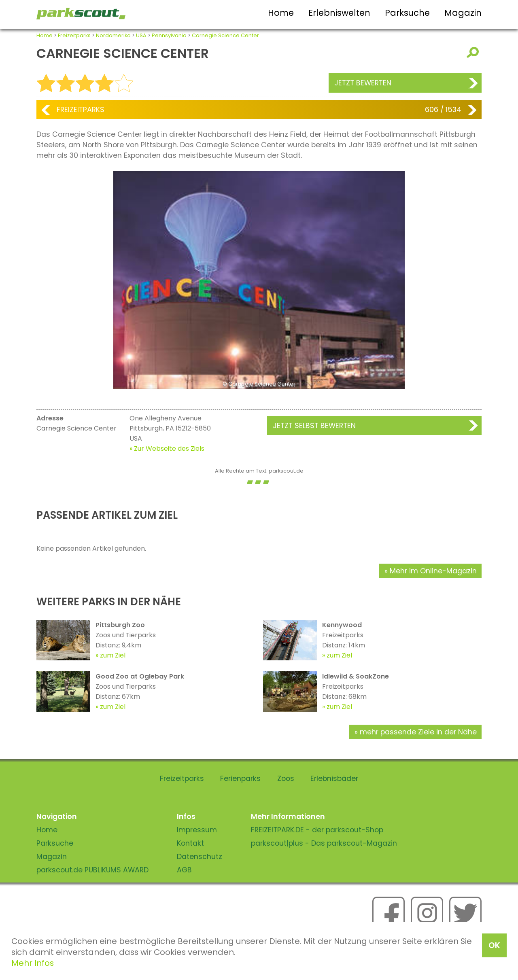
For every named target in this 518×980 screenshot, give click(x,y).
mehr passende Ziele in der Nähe (418, 732)
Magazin (463, 13)
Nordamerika (113, 35)
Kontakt (190, 843)
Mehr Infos (33, 963)
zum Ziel (113, 655)
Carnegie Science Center (225, 35)
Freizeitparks (74, 35)
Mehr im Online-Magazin (433, 571)
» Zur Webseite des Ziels (167, 449)
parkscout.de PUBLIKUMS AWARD (92, 870)
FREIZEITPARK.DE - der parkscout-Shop (317, 830)
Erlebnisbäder (334, 778)
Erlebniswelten (339, 13)
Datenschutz (200, 857)
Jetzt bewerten (363, 83)
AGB (184, 870)
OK (494, 945)
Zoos (286, 778)
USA (141, 35)
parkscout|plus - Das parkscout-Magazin (324, 843)
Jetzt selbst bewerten (314, 426)
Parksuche (407, 13)
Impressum (197, 830)
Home (281, 13)
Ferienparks (240, 778)
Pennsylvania (169, 35)
